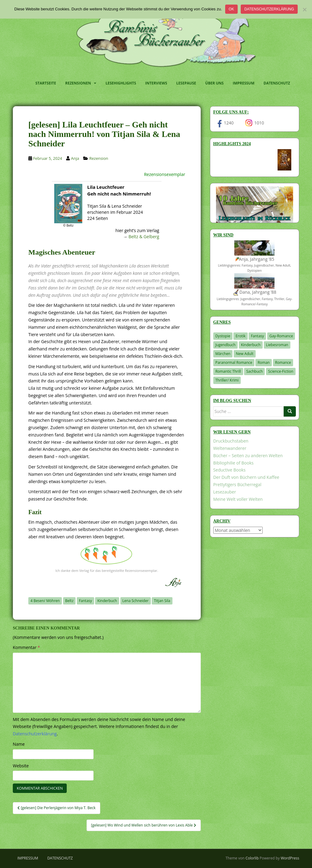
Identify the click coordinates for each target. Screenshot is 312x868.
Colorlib (252, 858)
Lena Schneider (136, 601)
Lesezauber (225, 492)
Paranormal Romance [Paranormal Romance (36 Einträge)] (234, 362)
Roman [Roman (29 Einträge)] (264, 362)
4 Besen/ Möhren (45, 601)
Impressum (244, 83)
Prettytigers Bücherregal (237, 484)
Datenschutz (277, 83)
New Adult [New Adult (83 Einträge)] (245, 354)
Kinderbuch (107, 601)
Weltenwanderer (230, 448)
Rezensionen (78, 83)
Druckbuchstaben (231, 441)
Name (19, 744)
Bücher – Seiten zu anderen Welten (248, 456)
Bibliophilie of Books (234, 463)
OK (231, 9)
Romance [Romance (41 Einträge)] (283, 362)
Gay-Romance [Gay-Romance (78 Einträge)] (281, 336)
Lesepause (186, 83)
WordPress (290, 858)
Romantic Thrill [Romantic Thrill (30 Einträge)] (228, 371)
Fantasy (85, 601)
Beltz (69, 601)
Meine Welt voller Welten (238, 499)
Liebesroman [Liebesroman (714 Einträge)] (277, 345)
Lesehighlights (121, 83)
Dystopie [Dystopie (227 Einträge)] (223, 336)
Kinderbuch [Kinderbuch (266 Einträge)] (251, 345)
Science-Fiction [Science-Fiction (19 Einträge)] (281, 371)
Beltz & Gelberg (144, 237)
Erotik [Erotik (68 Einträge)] (240, 336)
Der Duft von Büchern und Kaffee (246, 477)
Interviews (156, 83)
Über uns (214, 83)
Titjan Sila (162, 601)
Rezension (99, 158)
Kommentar (26, 647)
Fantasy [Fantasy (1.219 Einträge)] (257, 336)
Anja (75, 158)
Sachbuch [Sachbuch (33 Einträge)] (254, 371)
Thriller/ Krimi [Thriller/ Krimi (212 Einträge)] (227, 380)
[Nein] (304, 9)
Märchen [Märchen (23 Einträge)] (223, 354)
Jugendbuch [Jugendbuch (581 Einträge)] (225, 345)
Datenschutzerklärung (269, 9)
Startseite (46, 83)
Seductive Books (229, 470)
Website (21, 766)
